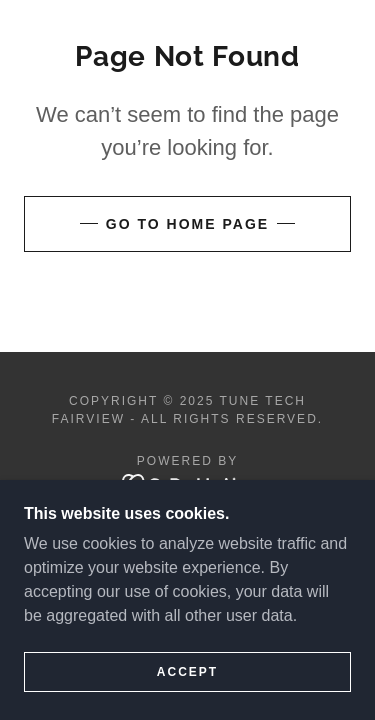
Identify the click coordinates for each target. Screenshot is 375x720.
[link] (187, 482)
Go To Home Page (187, 224)
